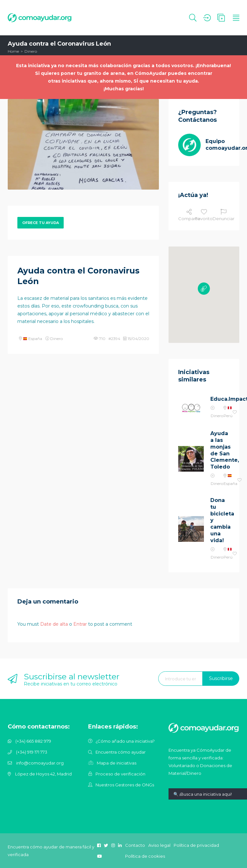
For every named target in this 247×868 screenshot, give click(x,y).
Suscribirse (221, 678)
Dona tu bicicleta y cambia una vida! (220, 520)
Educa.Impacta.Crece (220, 399)
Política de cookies (145, 856)
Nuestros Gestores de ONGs (125, 785)
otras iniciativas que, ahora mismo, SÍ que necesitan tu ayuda (123, 81)
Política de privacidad (196, 845)
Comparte (189, 215)
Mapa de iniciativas (117, 763)
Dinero (31, 51)
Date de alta (54, 624)
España (33, 339)
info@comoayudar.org (40, 763)
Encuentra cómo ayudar (121, 752)
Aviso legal (159, 845)
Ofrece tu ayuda (41, 223)
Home (13, 51)
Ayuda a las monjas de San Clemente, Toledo (220, 450)
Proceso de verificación (120, 774)
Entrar (80, 624)
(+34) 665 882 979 (33, 741)
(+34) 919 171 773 (32, 752)
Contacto (135, 845)
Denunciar (224, 215)
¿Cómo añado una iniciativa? (125, 741)
